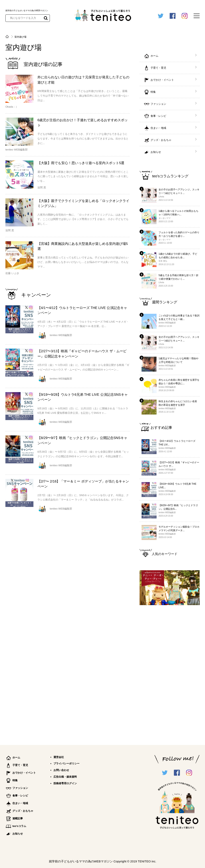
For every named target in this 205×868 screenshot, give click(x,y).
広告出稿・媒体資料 (65, 777)
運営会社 (59, 757)
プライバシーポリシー (66, 764)
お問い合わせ (61, 770)
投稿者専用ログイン (65, 783)
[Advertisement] (170, 673)
